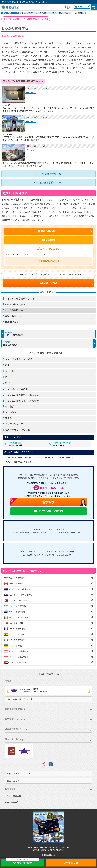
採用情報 (61, 850)
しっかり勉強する (14, 310)
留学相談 (32, 502)
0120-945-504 (82, 7)
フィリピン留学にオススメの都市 (22, 401)
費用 (7, 365)
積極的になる (12, 322)
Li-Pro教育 (11, 802)
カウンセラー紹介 (65, 457)
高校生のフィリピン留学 (17, 430)
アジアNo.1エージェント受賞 (19, 457)
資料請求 (49, 240)
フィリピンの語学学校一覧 (47, 174)
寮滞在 (8, 418)
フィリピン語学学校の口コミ (47, 182)
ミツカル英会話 (13, 796)
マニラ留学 (11, 412)
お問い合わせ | (40, 847)
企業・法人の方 (14, 781)
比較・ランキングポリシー (19, 773)
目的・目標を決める (15, 304)
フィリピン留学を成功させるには (22, 298)
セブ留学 (10, 406)
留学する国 (62, 444)
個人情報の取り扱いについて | (56, 847)
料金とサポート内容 (44, 457)
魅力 (7, 377)
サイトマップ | (53, 850)
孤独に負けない (13, 316)
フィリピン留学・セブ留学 (19, 359)
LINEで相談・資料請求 (48, 511)
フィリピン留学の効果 (16, 389)
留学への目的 (16, 444)
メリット (10, 371)
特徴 (7, 383)
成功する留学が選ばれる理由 (19, 462)
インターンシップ (14, 424)
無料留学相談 (49, 283)
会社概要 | (31, 847)
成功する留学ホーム (49, 674)
